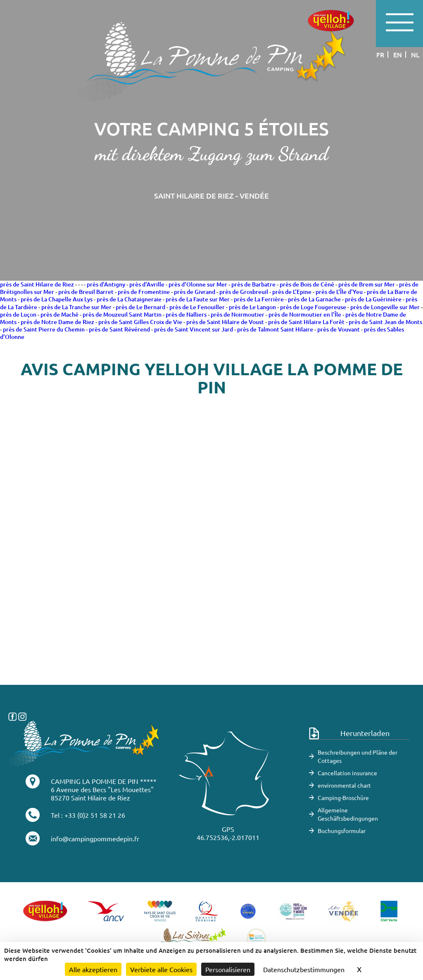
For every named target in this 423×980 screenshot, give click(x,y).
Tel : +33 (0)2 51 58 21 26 (88, 815)
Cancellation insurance (347, 773)
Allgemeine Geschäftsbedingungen (348, 814)
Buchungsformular (342, 831)
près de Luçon (18, 314)
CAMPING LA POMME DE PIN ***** (104, 781)
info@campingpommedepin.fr (95, 838)
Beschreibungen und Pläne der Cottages (358, 756)
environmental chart (344, 785)
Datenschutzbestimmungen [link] (304, 969)
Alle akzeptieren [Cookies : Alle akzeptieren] (93, 969)
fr (380, 54)
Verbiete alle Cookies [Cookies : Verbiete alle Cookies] (161, 969)
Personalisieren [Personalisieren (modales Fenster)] (228, 969)
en (398, 54)
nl (415, 54)
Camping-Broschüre (343, 798)
